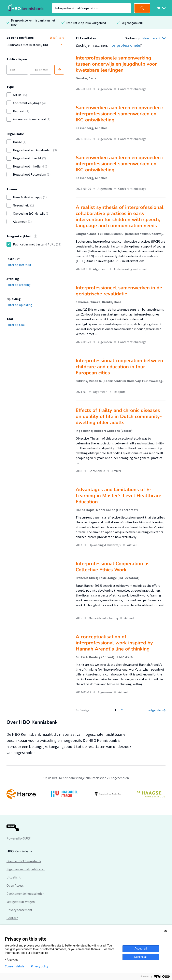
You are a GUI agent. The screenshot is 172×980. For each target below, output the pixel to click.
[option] (86, 794)
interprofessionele (124, 45)
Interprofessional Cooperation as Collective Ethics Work (113, 567)
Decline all (141, 957)
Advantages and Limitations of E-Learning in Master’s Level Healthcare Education (118, 496)
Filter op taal (16, 325)
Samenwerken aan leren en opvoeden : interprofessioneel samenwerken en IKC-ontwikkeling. (119, 164)
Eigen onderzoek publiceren (26, 869)
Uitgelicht (14, 877)
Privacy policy (40, 966)
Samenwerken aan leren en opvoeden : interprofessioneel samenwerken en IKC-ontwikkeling (119, 114)
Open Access (15, 885)
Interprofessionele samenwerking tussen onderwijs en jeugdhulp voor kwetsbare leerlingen (116, 64)
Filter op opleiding (19, 305)
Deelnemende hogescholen (25, 894)
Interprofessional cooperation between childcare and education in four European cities (119, 367)
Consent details (15, 966)
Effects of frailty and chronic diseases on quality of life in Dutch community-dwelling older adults (119, 416)
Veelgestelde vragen (21, 902)
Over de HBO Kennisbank (24, 861)
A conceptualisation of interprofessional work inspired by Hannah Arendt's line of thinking (114, 643)
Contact (12, 918)
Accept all (141, 949)
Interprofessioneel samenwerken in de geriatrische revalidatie (119, 291)
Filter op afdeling (19, 285)
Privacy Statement (19, 910)
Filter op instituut (19, 265)
